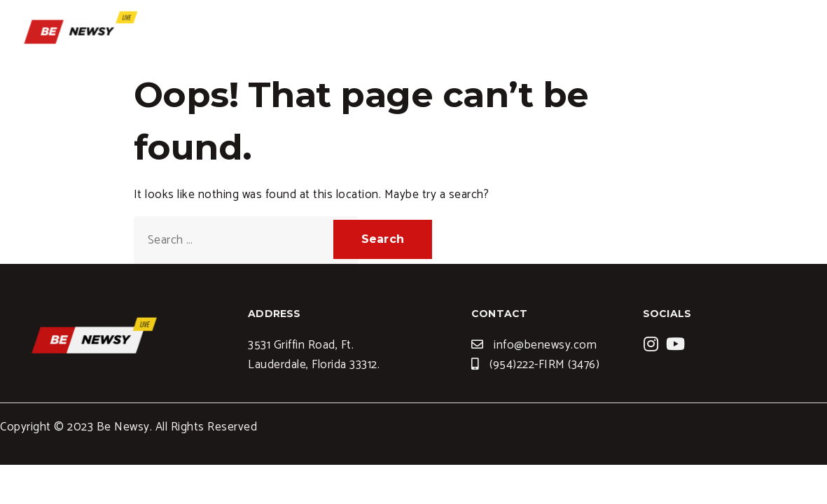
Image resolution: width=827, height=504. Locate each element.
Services (553, 31)
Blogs (620, 31)
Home (487, 31)
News (678, 31)
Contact (744, 31)
